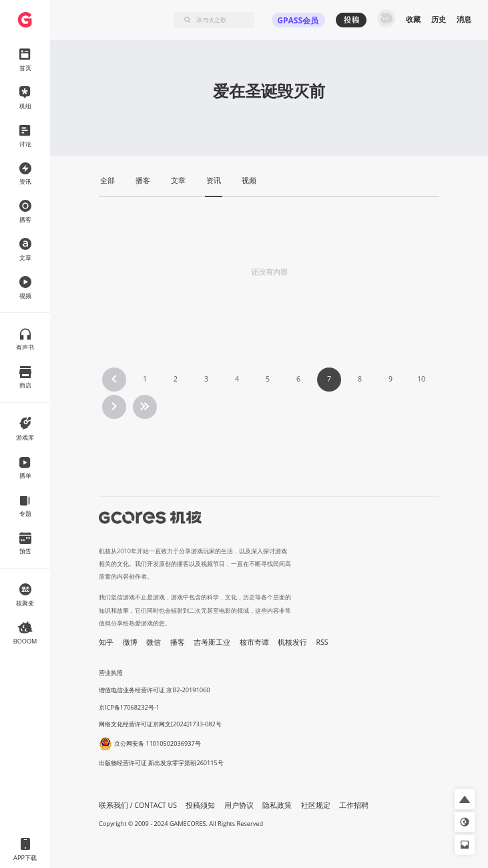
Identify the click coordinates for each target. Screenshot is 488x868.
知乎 (106, 642)
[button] (465, 799)
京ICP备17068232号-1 (129, 707)
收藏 (413, 19)
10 (421, 379)
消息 (464, 19)
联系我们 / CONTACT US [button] (138, 805)
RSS (322, 642)
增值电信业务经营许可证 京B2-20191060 (154, 690)
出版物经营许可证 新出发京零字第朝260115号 (161, 763)
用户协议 (239, 805)
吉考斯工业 (212, 642)
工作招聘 (354, 805)
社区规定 (316, 805)
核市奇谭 (254, 642)
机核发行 (292, 642)
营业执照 (111, 673)
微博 (130, 642)
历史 (439, 19)
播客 (178, 642)
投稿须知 (200, 805)
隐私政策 (277, 805)
